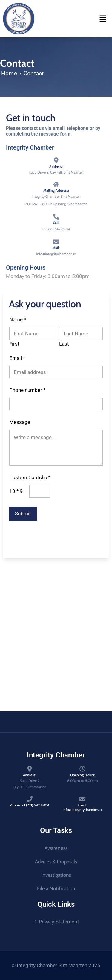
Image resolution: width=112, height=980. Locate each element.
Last (64, 344)
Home (9, 73)
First (14, 344)
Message (20, 422)
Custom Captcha (30, 478)
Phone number (27, 390)
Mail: (56, 248)
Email (17, 358)
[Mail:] (56, 242)
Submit (23, 514)
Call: (56, 223)
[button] (103, 19)
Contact (34, 73)
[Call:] (56, 217)
